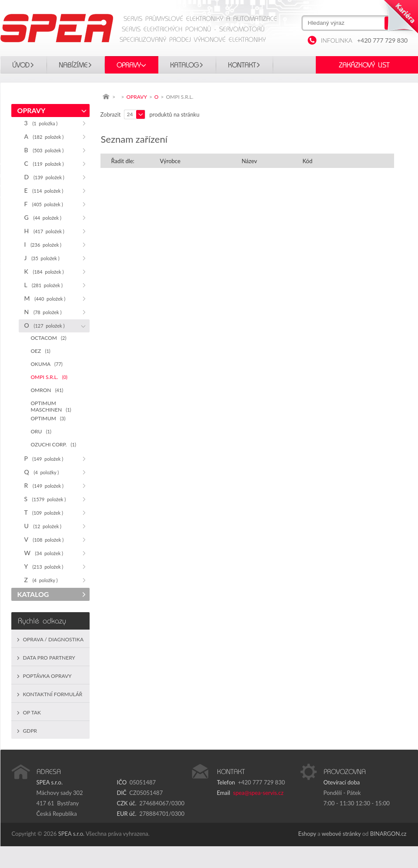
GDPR (30, 731)
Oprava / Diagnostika (54, 639)
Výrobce (170, 161)
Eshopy (307, 834)
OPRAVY (129, 65)
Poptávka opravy (47, 676)
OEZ (41, 351)
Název (249, 161)
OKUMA (47, 364)
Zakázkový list (364, 65)
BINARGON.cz (388, 834)
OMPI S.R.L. (49, 377)
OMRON (47, 390)
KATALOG (184, 65)
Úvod (21, 65)
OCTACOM (49, 338)
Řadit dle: (123, 161)
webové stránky (341, 834)
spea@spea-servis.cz (258, 793)
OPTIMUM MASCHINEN (51, 406)
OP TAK (32, 712)
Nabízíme (73, 65)
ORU (41, 431)
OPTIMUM (48, 418)
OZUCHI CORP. (54, 444)
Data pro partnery (49, 658)
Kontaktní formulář (53, 694)
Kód (308, 161)
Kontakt (242, 65)
